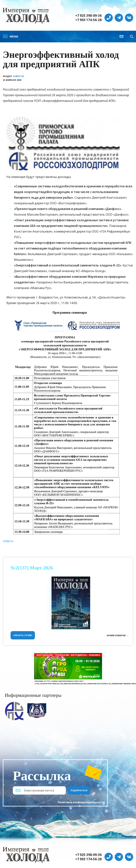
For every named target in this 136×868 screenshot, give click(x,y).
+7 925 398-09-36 (88, 16)
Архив (116, 635)
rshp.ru (8, 541)
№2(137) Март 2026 (32, 568)
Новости (18, 76)
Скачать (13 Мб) (23, 635)
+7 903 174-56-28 (88, 20)
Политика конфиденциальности (81, 802)
